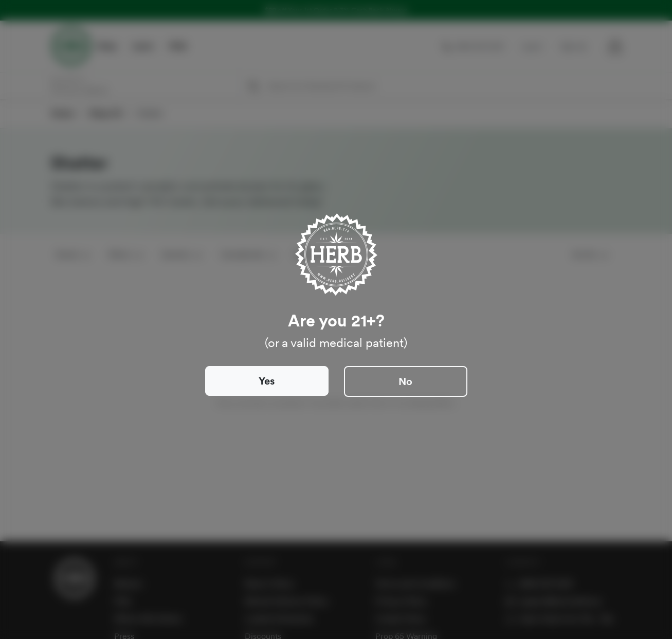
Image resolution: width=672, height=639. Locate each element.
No (405, 381)
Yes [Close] (267, 381)
